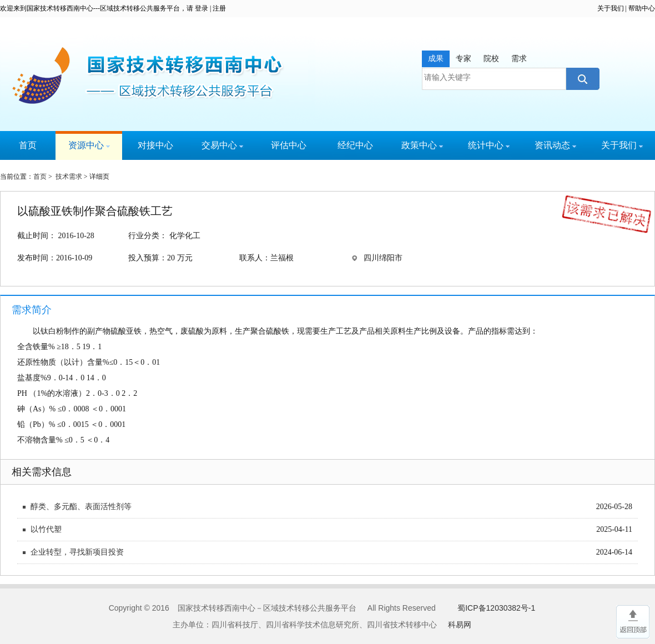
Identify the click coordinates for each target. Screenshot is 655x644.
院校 (491, 59)
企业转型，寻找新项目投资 (77, 552)
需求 (519, 59)
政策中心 (422, 145)
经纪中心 (355, 145)
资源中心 (89, 145)
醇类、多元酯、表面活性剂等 (81, 507)
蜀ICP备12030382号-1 (496, 608)
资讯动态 (555, 145)
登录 (201, 8)
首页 (28, 145)
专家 (463, 59)
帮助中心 (642, 8)
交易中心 (222, 145)
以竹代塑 (46, 529)
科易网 (460, 625)
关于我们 (611, 8)
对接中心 (155, 145)
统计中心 (489, 145)
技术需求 (69, 177)
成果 (436, 59)
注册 (219, 8)
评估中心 (289, 145)
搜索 (581, 79)
